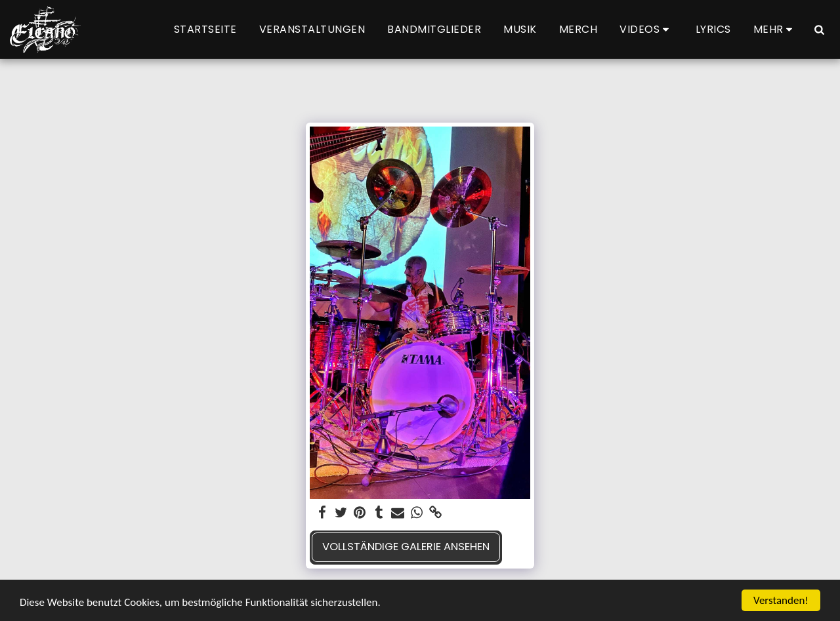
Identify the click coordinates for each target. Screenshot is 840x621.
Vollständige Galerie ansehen (406, 547)
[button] (646, 30)
